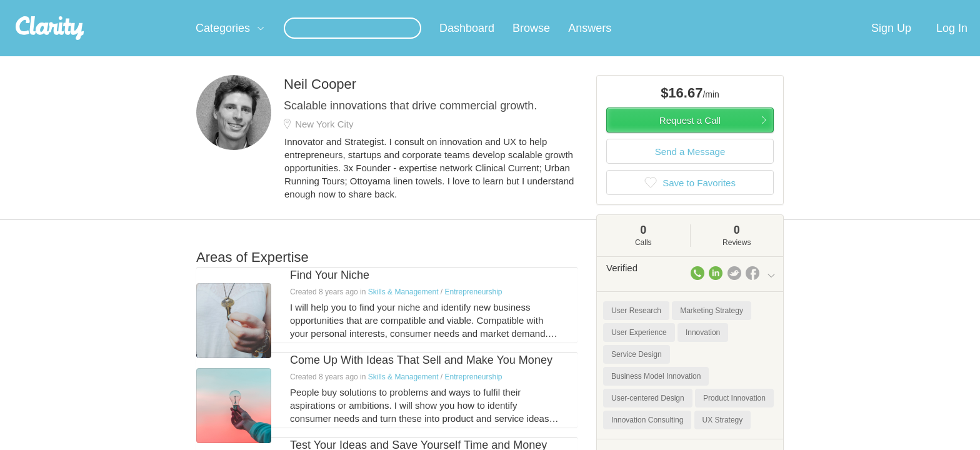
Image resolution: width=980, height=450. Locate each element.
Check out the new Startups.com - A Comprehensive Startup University (640, 8)
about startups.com (821, 8)
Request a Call (690, 135)
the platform (177, 7)
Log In (952, 43)
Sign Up (891, 43)
